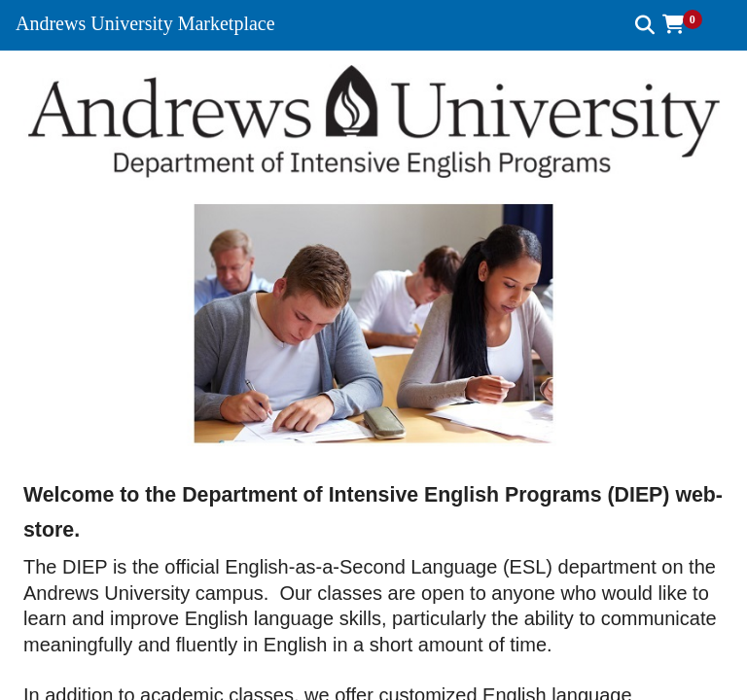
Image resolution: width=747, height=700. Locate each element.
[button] (689, 24)
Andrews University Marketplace (145, 23)
